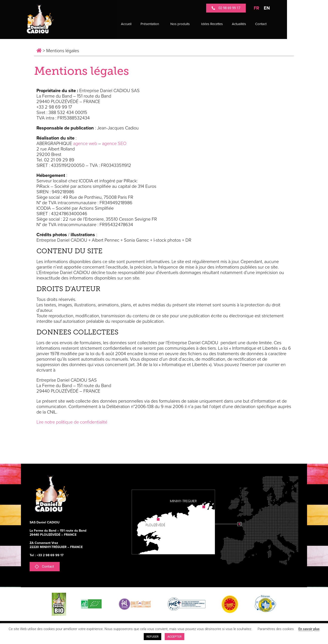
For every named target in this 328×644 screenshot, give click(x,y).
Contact (281, 24)
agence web (85, 144)
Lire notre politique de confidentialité (72, 422)
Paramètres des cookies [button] (276, 629)
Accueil (147, 24)
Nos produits (202, 24)
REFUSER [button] (152, 637)
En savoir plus (309, 629)
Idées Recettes (232, 24)
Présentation (171, 24)
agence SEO (114, 144)
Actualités (259, 24)
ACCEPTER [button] (174, 637)
